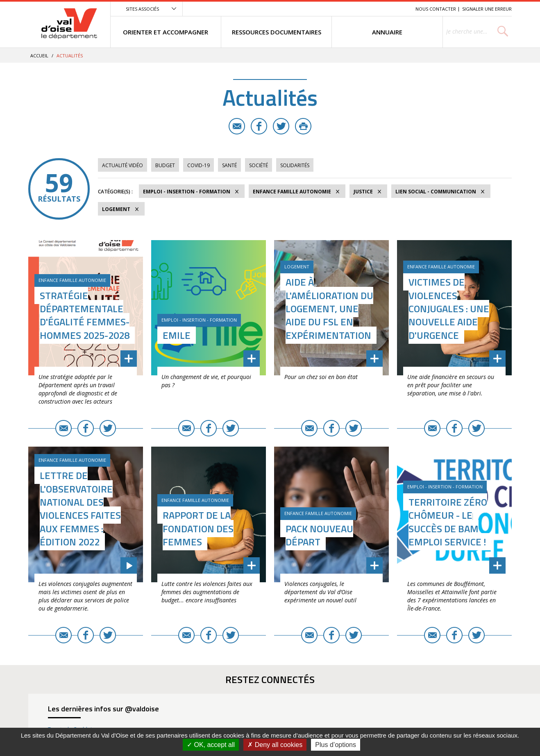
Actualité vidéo (123, 165)
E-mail (237, 126)
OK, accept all (211, 745)
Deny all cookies (275, 745)
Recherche (398, 9)
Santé (229, 165)
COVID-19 (199, 165)
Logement (116, 209)
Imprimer (303, 126)
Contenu (371, 9)
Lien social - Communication (436, 192)
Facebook (259, 126)
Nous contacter (436, 9)
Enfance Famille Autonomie (292, 192)
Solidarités (295, 165)
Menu (349, 9)
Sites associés (142, 9)
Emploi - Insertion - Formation (187, 192)
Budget (165, 165)
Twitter (281, 126)
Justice (363, 192)
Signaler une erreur (487, 9)
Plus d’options (336, 745)
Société (259, 165)
